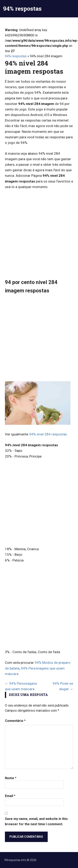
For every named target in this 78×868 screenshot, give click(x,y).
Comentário (15, 721)
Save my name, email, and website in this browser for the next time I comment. (36, 821)
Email (10, 796)
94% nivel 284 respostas (48, 434)
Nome (11, 778)
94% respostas (22, 8)
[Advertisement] (39, 234)
